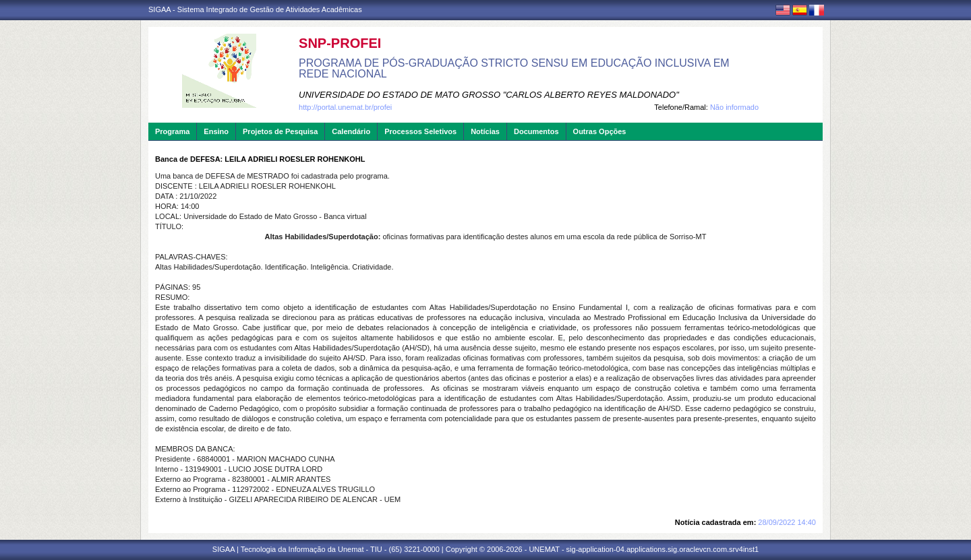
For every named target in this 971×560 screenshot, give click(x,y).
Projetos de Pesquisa (280, 131)
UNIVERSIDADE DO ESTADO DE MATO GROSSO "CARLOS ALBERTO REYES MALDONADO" (489, 95)
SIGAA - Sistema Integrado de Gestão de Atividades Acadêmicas (255, 9)
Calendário (351, 131)
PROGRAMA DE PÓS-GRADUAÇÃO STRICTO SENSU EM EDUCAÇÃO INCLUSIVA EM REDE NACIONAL (514, 68)
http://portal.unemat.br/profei (345, 107)
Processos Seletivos (420, 131)
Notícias (485, 131)
